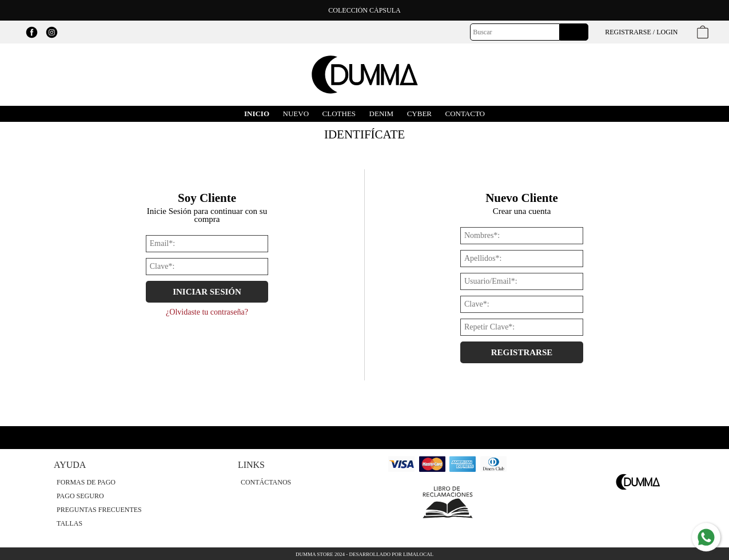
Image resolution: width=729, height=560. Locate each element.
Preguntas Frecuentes (99, 510)
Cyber (419, 114)
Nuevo (296, 114)
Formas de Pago (86, 482)
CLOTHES (339, 114)
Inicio (257, 114)
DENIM (382, 114)
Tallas (69, 523)
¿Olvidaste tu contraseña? (207, 312)
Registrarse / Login (641, 32)
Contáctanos (266, 482)
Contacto (465, 114)
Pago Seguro (80, 496)
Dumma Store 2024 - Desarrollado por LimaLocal (364, 554)
